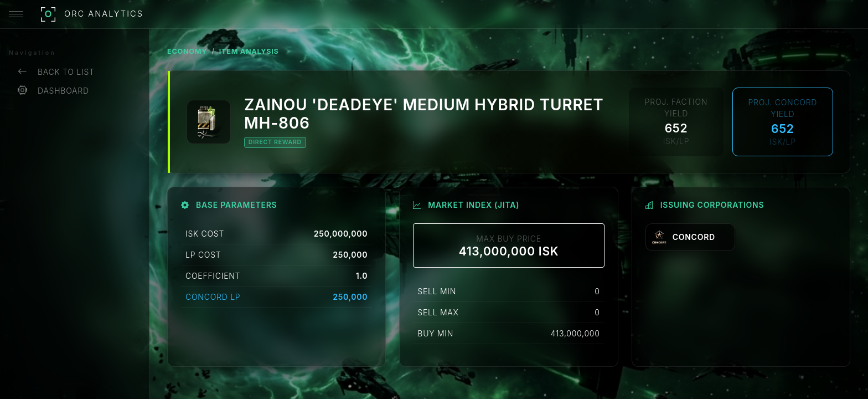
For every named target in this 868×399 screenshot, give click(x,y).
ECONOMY (187, 51)
